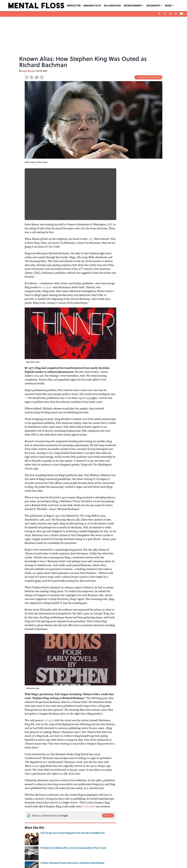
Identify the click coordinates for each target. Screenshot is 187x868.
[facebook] (159, 14)
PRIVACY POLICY (122, 855)
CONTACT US (66, 855)
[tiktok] (176, 14)
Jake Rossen (29, 71)
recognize (47, 287)
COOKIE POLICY (146, 855)
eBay (37, 362)
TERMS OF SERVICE (42, 859)
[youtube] (182, 14)
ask (90, 239)
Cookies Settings (146, 859)
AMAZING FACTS (92, 5)
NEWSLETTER (74, 5)
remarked (89, 806)
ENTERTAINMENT (133, 5)
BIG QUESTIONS (112, 5)
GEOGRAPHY (153, 5)
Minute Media (88, 865)
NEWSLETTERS (99, 855)
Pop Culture (40, 836)
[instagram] (170, 14)
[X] (165, 14)
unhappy (49, 720)
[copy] (42, 77)
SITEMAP (97, 859)
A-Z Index (119, 859)
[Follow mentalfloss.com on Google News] (108, 815)
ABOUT (37, 855)
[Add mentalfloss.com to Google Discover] (148, 77)
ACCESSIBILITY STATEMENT (71, 859)
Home (28, 836)
